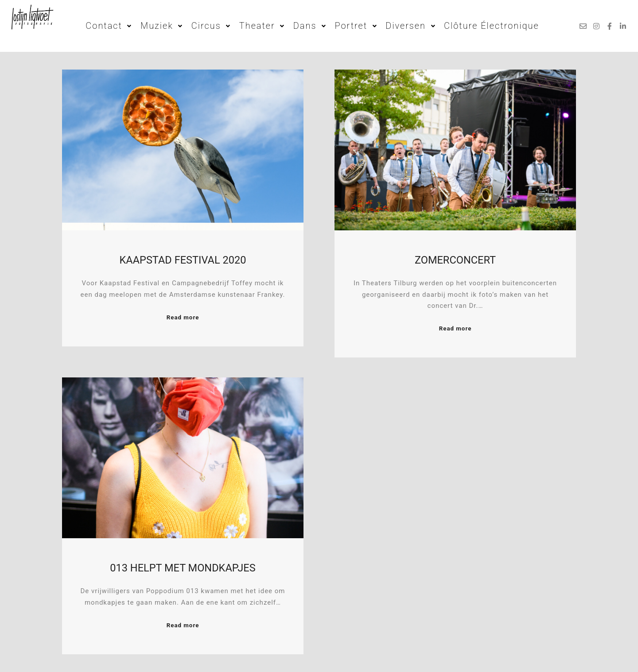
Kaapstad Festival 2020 (183, 260)
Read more (183, 317)
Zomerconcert (455, 260)
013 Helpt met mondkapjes (183, 568)
